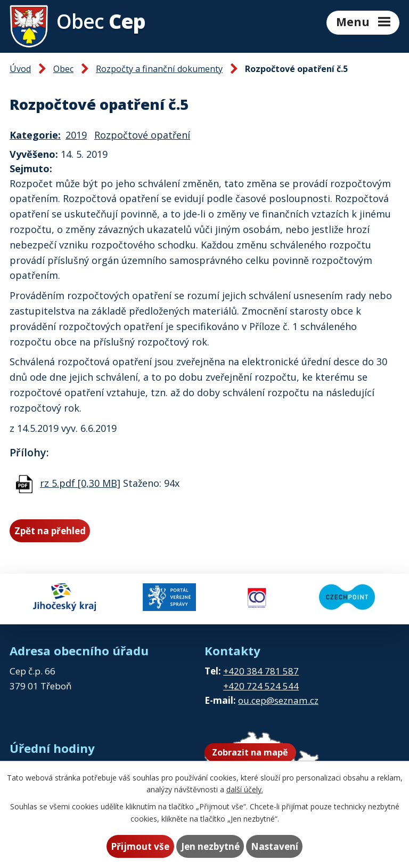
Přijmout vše (140, 846)
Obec (63, 69)
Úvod (20, 69)
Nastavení (275, 846)
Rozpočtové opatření (142, 135)
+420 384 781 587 (261, 671)
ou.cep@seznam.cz (278, 700)
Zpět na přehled (50, 531)
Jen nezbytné (210, 846)
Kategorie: (35, 135)
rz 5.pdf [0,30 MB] (80, 483)
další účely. (245, 789)
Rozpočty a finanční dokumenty (159, 69)
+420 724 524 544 (261, 686)
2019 (76, 135)
